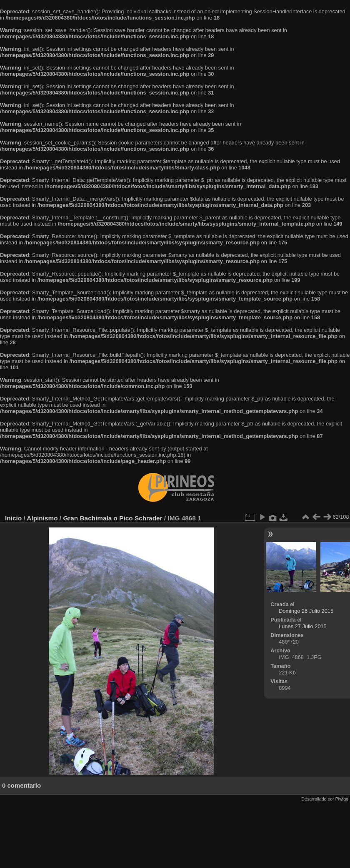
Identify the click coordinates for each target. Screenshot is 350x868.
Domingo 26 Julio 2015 (306, 611)
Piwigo (342, 799)
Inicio (13, 518)
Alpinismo (42, 518)
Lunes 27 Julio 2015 (303, 626)
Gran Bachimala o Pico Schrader (112, 518)
